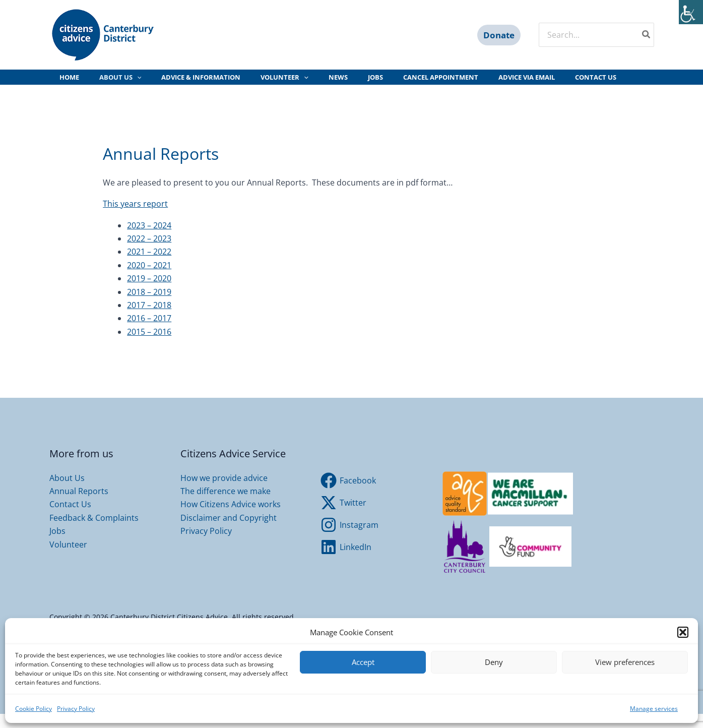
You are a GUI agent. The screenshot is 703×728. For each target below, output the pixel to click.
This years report (135, 218)
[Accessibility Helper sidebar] (691, 12)
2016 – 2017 (149, 332)
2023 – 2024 (149, 239)
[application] (127, 84)
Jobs (57, 545)
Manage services (654, 709)
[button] (683, 632)
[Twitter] (344, 517)
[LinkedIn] (346, 561)
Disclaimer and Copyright (229, 532)
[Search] (647, 35)
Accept (363, 662)
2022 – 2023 (149, 253)
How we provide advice (224, 492)
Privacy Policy (76, 709)
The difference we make (226, 505)
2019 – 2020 (149, 292)
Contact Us (70, 518)
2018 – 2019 (149, 306)
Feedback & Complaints (94, 532)
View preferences (625, 662)
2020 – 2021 (149, 279)
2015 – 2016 (149, 346)
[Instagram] (350, 539)
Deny (494, 662)
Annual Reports (79, 505)
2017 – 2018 (149, 319)
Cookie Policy (34, 709)
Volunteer (68, 559)
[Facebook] (348, 495)
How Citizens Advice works (231, 518)
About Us (67, 492)
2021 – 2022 (149, 266)
